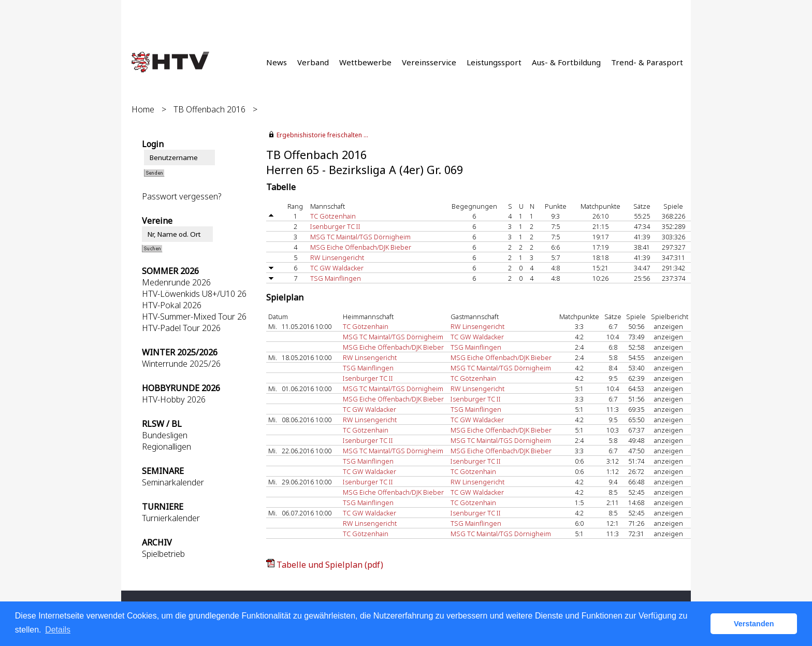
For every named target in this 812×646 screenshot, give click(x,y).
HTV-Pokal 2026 (172, 305)
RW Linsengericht (337, 257)
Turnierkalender (171, 518)
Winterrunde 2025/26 (181, 364)
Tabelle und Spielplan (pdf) (330, 565)
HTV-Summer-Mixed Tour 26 (194, 317)
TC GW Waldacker (337, 268)
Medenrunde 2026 (176, 282)
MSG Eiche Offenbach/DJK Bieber (361, 247)
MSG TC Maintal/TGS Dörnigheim (360, 237)
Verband (313, 62)
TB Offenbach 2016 (209, 109)
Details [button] (58, 630)
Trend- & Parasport (647, 62)
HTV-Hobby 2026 (174, 399)
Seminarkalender (173, 482)
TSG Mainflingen (336, 278)
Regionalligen (166, 447)
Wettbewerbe (365, 62)
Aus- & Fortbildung (566, 62)
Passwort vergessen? (182, 196)
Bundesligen (165, 435)
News (277, 62)
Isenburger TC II (335, 226)
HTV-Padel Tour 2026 (181, 328)
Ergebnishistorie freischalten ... (322, 135)
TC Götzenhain (333, 216)
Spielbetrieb (163, 554)
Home (143, 109)
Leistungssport (494, 62)
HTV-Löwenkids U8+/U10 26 (194, 294)
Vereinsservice (429, 62)
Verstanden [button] (754, 624)
